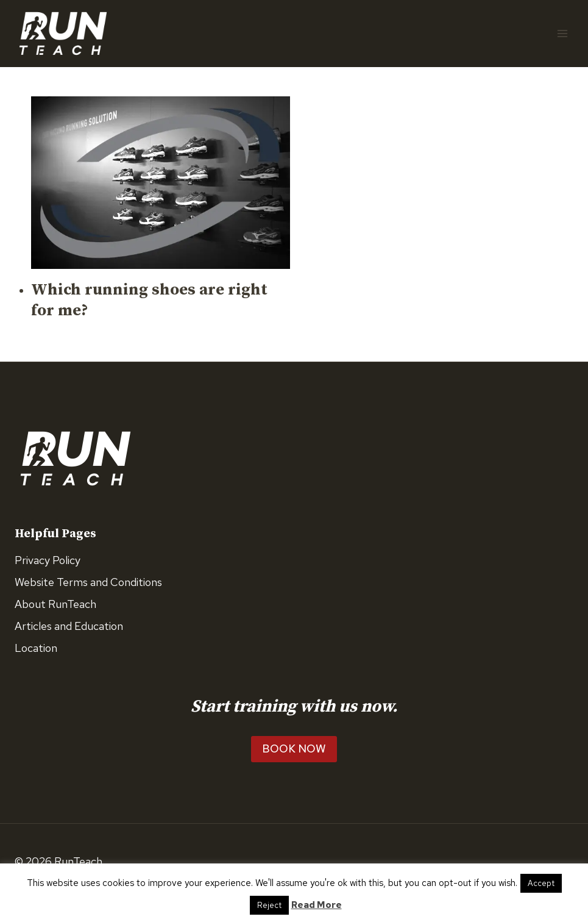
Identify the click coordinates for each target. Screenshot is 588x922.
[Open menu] (562, 33)
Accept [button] (541, 883)
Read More (317, 905)
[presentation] (161, 183)
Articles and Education (69, 626)
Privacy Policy (48, 560)
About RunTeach (55, 604)
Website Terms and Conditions (88, 582)
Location (36, 648)
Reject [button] (269, 905)
